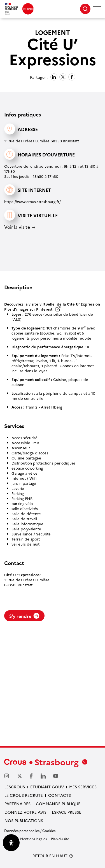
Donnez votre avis (25, 812)
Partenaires (17, 804)
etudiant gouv (47, 787)
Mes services (83, 787)
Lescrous (15, 787)
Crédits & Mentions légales (25, 839)
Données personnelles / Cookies (30, 830)
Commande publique (58, 804)
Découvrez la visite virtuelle (30, 304)
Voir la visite (17, 227)
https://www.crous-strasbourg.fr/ (32, 201)
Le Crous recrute (24, 795)
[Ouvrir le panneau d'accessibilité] (11, 843)
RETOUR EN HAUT (50, 856)
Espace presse (66, 812)
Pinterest (44, 309)
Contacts (60, 795)
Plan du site (60, 839)
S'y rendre (24, 616)
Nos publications (24, 820)
